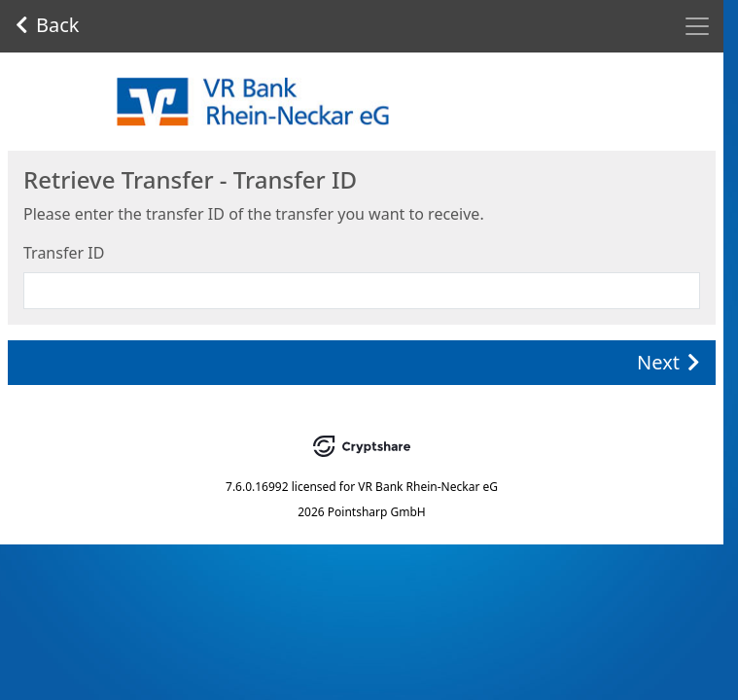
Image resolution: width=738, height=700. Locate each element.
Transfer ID (64, 253)
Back (48, 25)
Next (668, 362)
